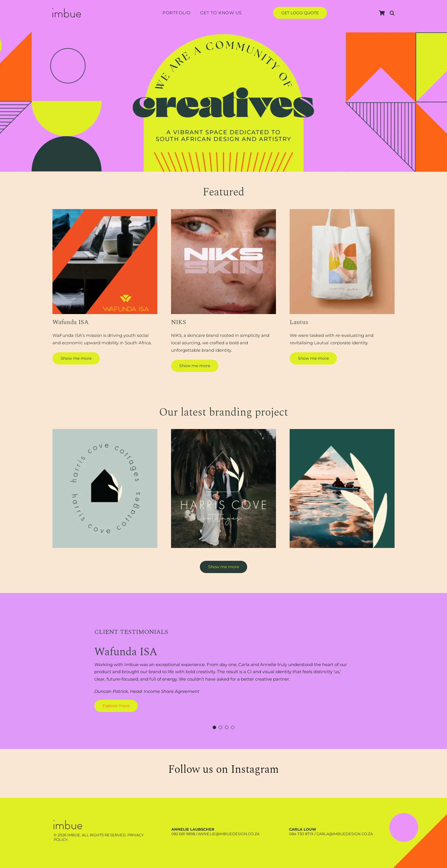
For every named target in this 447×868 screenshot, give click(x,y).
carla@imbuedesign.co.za (345, 834)
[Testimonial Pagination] (214, 727)
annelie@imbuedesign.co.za (228, 834)
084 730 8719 (301, 834)
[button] (392, 13)
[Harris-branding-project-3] (342, 431)
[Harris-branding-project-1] (105, 431)
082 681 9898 (183, 834)
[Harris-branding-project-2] (223, 431)
